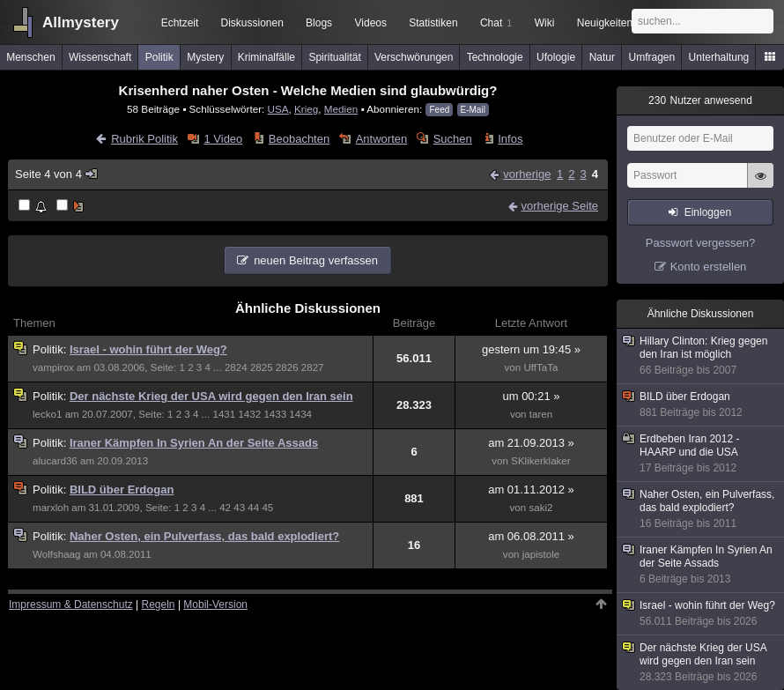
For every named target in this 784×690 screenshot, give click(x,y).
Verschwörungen (414, 57)
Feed (439, 110)
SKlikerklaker (540, 461)
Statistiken (433, 23)
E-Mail (473, 110)
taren (541, 414)
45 (267, 508)
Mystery (205, 57)
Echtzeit (180, 23)
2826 (287, 367)
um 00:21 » (531, 396)
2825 (262, 367)
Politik (159, 57)
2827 (313, 367)
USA (278, 109)
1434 (300, 414)
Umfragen (652, 57)
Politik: (51, 349)
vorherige (527, 174)
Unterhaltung (719, 57)
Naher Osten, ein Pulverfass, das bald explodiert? (204, 536)
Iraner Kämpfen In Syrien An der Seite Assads (194, 443)
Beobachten (299, 139)
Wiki (545, 23)
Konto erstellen (709, 267)
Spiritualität (334, 57)
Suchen (453, 139)
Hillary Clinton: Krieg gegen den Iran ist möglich (701, 356)
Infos (510, 139)
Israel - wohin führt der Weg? (148, 349)
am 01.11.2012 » (531, 490)
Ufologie (556, 57)
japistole (541, 554)
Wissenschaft (100, 57)
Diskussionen (251, 23)
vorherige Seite (560, 206)
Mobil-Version (215, 605)
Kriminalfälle (266, 57)
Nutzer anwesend (700, 100)
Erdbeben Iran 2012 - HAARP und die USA (701, 454)
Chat (496, 23)
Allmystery (81, 22)
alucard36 (55, 461)
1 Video (223, 139)
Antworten (382, 139)
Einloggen (708, 212)
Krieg (306, 109)
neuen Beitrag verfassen (316, 260)
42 (225, 508)
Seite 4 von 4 (57, 174)
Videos (371, 23)
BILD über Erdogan (122, 490)
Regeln (159, 605)
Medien (341, 109)
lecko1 (47, 414)
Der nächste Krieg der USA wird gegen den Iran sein (211, 396)
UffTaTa (540, 367)
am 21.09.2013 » (531, 443)
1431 (224, 414)
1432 (249, 414)
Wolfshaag (56, 554)
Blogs (319, 23)
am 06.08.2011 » (531, 536)
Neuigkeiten (605, 23)
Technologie (495, 57)
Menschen (30, 57)
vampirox (53, 367)
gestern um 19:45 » (531, 349)
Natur (602, 57)
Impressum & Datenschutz (71, 605)
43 (239, 508)
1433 (275, 414)
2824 (236, 367)
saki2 (540, 508)
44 (253, 508)
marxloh (51, 508)
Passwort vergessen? (700, 243)
